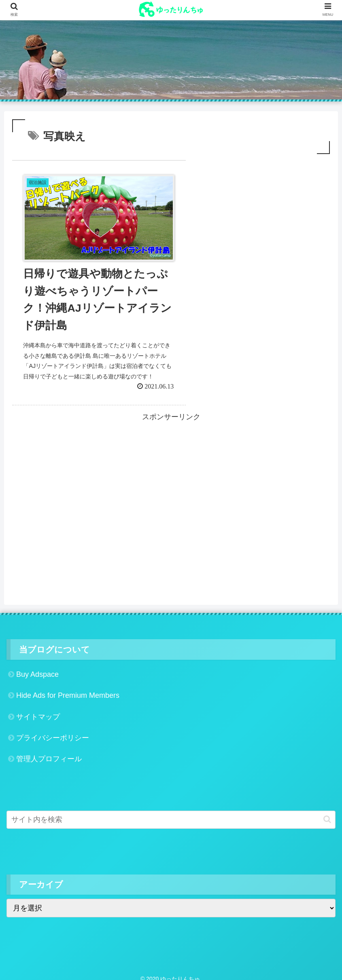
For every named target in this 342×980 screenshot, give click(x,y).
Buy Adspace (37, 667)
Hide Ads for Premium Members (68, 688)
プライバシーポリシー (53, 731)
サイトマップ (38, 709)
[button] (327, 812)
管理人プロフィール (49, 752)
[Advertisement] (171, 472)
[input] (171, 812)
